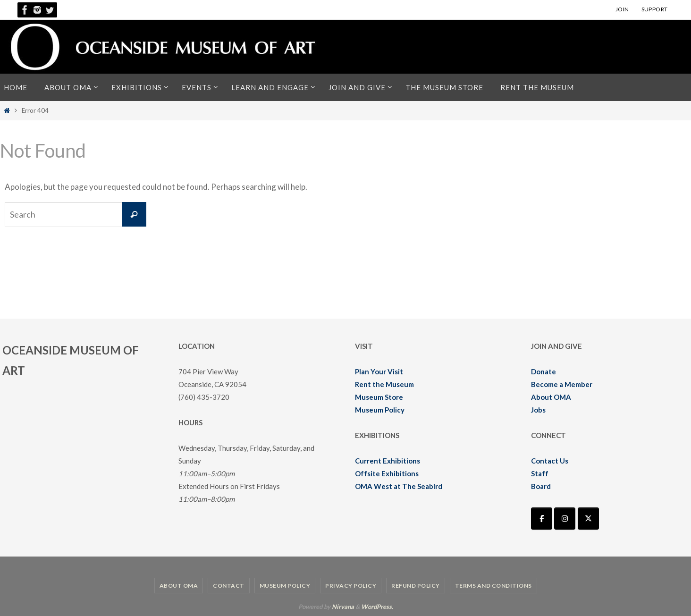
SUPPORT (655, 9)
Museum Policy (380, 410)
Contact (229, 586)
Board (541, 486)
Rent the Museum (384, 384)
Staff (540, 473)
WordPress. (377, 607)
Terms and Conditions (493, 586)
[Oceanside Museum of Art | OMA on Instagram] (565, 519)
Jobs (538, 410)
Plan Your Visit (379, 371)
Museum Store (379, 397)
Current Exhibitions (388, 461)
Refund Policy (416, 586)
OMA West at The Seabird (399, 486)
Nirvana (343, 607)
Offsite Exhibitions (387, 473)
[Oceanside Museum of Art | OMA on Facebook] (542, 519)
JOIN (622, 9)
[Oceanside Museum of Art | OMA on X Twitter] (588, 519)
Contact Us (550, 461)
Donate (544, 371)
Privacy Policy (351, 586)
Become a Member (562, 384)
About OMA (551, 397)
